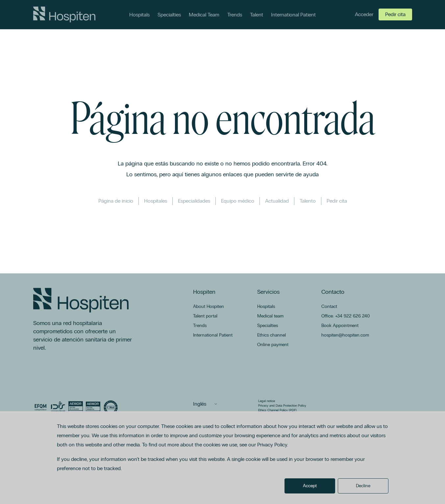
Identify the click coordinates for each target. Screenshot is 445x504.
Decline (363, 486)
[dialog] (222, 458)
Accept (310, 486)
